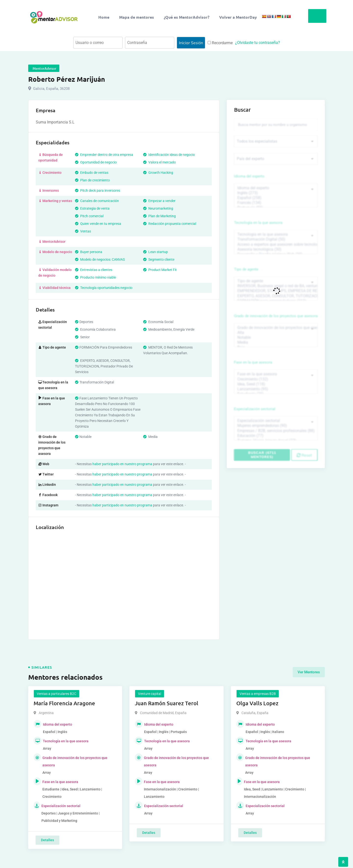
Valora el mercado (159, 162)
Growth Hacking (158, 173)
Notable (276, 337)
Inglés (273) (276, 193)
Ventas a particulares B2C (57, 694)
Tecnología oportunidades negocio (104, 288)
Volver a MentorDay (238, 17)
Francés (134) (276, 203)
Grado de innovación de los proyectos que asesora (276, 315)
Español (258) (276, 198)
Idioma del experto (249, 176)
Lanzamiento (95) (276, 388)
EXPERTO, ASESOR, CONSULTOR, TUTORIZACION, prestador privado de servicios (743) (276, 296)
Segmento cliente (159, 259)
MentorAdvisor (52, 242)
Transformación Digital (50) (276, 239)
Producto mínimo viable (95, 277)
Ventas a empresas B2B (258, 694)
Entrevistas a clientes (94, 270)
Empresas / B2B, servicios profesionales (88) (276, 430)
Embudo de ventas (92, 173)
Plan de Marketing (159, 216)
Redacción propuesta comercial (170, 224)
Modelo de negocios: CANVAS (100, 259)
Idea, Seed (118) (276, 383)
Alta (276, 332)
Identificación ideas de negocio (169, 155)
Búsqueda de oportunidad (50, 157)
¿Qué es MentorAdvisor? (187, 17)
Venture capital (150, 694)
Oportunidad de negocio (96, 162)
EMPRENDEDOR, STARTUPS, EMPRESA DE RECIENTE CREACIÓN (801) (276, 290)
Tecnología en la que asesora (258, 223)
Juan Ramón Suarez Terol (167, 703)
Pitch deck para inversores (98, 190)
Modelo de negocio (55, 252)
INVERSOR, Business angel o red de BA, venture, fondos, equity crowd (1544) (276, 285)
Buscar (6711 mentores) (262, 453)
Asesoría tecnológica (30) (276, 249)
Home (104, 17)
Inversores (49, 190)
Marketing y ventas (55, 201)
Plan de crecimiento (92, 180)
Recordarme (220, 43)
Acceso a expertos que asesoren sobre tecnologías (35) (276, 244)
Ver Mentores (309, 672)
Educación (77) (276, 434)
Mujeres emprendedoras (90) (276, 425)
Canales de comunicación (97, 201)
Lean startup (156, 252)
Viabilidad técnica (54, 288)
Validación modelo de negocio (55, 273)
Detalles (47, 840)
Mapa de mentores (137, 17)
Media (276, 342)
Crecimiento (50, 173)
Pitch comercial (89, 216)
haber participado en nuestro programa (122, 464)
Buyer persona (89, 252)
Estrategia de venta (92, 208)
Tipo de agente (246, 269)
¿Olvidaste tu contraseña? (258, 43)
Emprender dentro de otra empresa (104, 155)
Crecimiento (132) (276, 378)
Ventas (83, 231)
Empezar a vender (159, 201)
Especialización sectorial (255, 408)
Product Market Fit (160, 270)
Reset (304, 454)
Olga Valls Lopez (257, 703)
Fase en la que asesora (253, 362)
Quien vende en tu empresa (98, 224)
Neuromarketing (158, 208)
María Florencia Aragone (64, 703)
